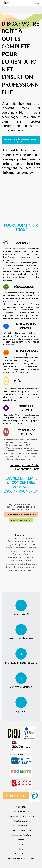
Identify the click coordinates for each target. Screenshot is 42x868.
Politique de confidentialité (21, 835)
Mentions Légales (21, 821)
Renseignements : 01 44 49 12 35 (21, 858)
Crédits (21, 840)
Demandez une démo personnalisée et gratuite (21, 140)
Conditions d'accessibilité (21, 826)
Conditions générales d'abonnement (21, 816)
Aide (21, 844)
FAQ (21, 849)
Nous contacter (21, 854)
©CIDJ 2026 (21, 807)
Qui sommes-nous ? (21, 811)
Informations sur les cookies (21, 830)
